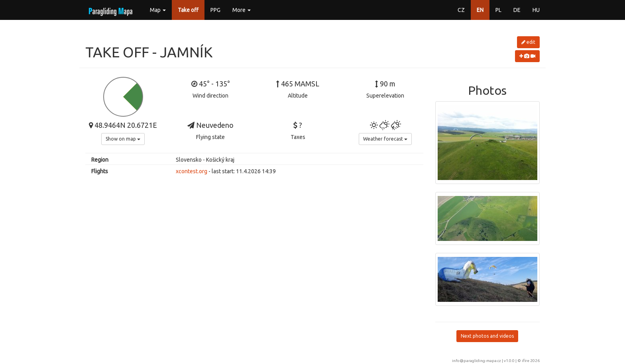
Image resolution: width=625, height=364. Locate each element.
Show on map (123, 139)
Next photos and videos (487, 336)
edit (528, 42)
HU (536, 10)
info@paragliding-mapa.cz (477, 361)
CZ (461, 10)
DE (517, 10)
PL (498, 10)
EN (480, 10)
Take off (188, 10)
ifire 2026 (531, 361)
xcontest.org (192, 171)
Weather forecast (385, 139)
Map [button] (158, 10)
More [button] (242, 10)
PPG (215, 10)
